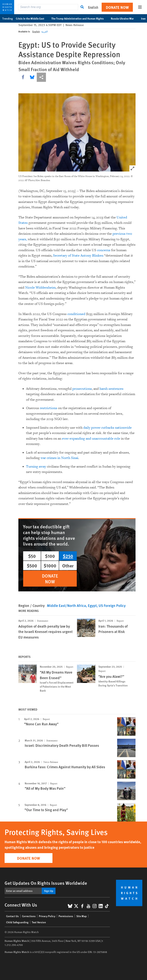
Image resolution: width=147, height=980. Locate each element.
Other (68, 566)
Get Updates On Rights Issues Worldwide (46, 883)
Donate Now (117, 7)
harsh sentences (111, 389)
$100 (50, 556)
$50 (32, 556)
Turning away (36, 467)
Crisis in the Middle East (32, 18)
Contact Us (12, 916)
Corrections (29, 916)
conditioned (76, 314)
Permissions (66, 916)
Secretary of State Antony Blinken (78, 256)
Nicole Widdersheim (40, 288)
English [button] (93, 7)
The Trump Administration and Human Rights (80, 18)
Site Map (82, 916)
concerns (104, 250)
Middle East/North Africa (66, 605)
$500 (32, 566)
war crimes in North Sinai (59, 458)
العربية (45, 32)
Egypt (92, 605)
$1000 (50, 566)
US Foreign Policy (112, 605)
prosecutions (82, 389)
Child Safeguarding (17, 922)
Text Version (39, 922)
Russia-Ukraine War (124, 18)
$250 (68, 556)
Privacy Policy (47, 916)
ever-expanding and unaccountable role (91, 439)
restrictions (49, 408)
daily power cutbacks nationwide (107, 428)
